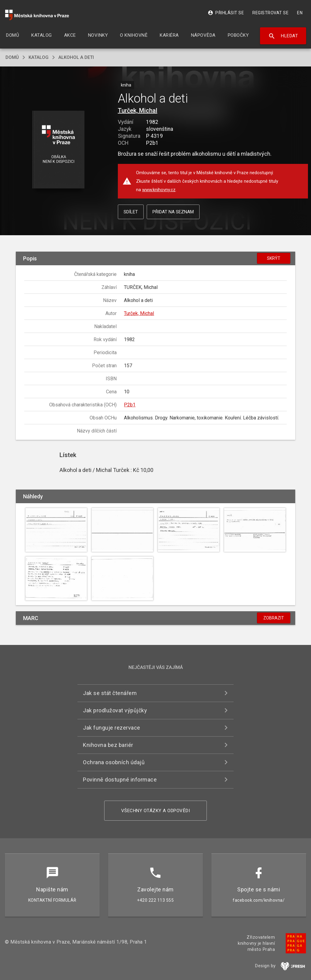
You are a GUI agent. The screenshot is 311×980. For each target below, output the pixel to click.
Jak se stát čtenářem (110, 693)
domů (12, 57)
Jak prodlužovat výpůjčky (115, 710)
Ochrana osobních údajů (114, 762)
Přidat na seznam (173, 212)
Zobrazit (274, 618)
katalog (39, 57)
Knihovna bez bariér (108, 745)
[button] (58, 150)
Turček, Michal (138, 110)
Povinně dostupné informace (120, 780)
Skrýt (274, 258)
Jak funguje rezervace (112, 728)
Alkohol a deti (76, 57)
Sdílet (131, 212)
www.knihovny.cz (159, 190)
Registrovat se (270, 13)
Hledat (283, 36)
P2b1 (130, 405)
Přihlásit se (226, 13)
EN (300, 13)
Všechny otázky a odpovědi (156, 811)
